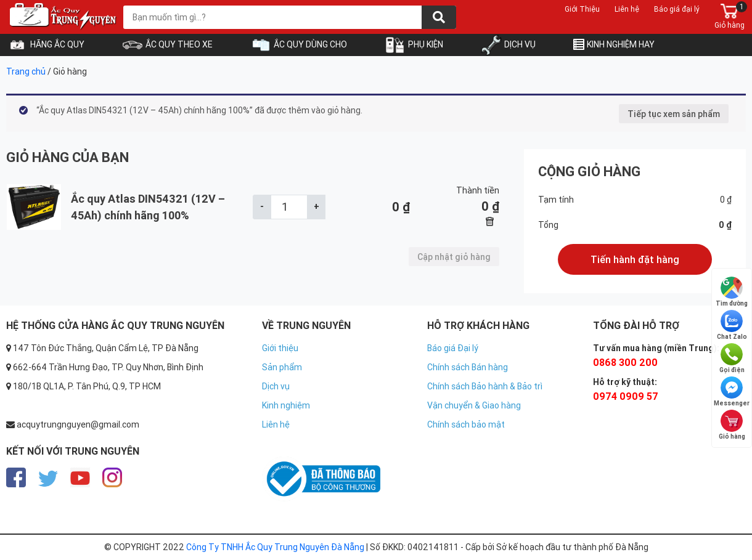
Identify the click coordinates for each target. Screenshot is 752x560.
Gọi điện (732, 359)
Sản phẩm (282, 367)
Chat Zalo (732, 325)
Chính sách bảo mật (466, 424)
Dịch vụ (276, 386)
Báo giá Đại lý (453, 348)
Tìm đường (732, 292)
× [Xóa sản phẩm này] (490, 222)
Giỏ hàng (732, 425)
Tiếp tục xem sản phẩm (674, 114)
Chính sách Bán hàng (468, 367)
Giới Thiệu (582, 9)
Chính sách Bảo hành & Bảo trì (485, 386)
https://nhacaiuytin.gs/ (307, 444)
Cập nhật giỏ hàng (454, 257)
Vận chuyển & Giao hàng (474, 405)
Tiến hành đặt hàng (635, 259)
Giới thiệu (280, 348)
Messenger (732, 392)
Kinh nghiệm (286, 405)
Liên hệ (627, 9)
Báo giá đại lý (677, 9)
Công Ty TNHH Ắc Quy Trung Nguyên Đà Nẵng (275, 547)
